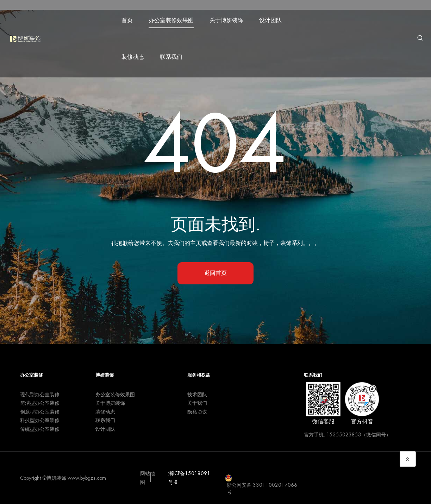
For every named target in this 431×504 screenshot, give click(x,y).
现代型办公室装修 (40, 395)
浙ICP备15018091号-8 (189, 478)
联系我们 (173, 55)
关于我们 (197, 403)
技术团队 (197, 395)
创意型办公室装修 (40, 412)
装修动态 (134, 55)
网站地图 (148, 478)
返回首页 (216, 273)
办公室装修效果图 (173, 18)
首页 (129, 18)
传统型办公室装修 (40, 429)
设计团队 (272, 18)
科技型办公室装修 (40, 420)
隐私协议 (197, 412)
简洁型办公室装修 (40, 403)
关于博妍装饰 (228, 18)
